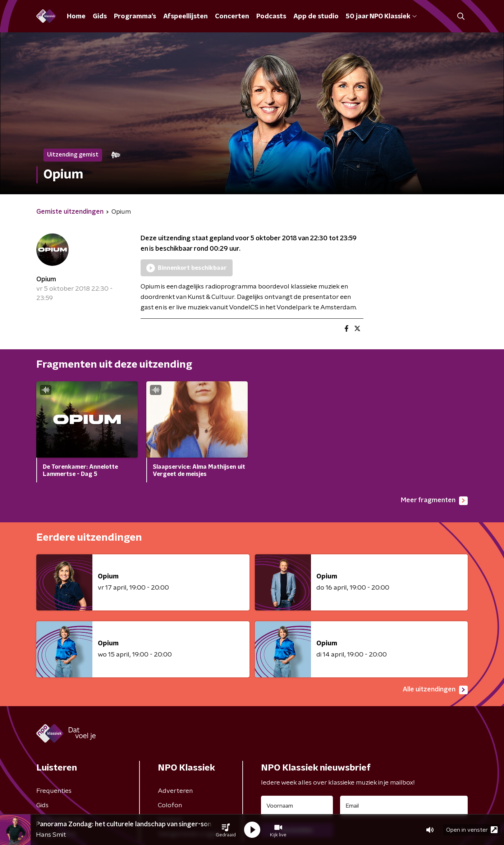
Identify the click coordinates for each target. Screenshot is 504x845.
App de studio (316, 17)
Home (76, 17)
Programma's (135, 17)
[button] (226, 830)
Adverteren (175, 791)
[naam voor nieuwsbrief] (297, 806)
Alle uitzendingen (435, 690)
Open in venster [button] (472, 830)
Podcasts (271, 17)
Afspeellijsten (185, 17)
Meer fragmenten (434, 501)
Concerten (232, 17)
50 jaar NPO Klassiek (381, 17)
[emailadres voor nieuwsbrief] (404, 806)
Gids (100, 17)
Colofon (170, 805)
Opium (46, 280)
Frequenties (54, 791)
